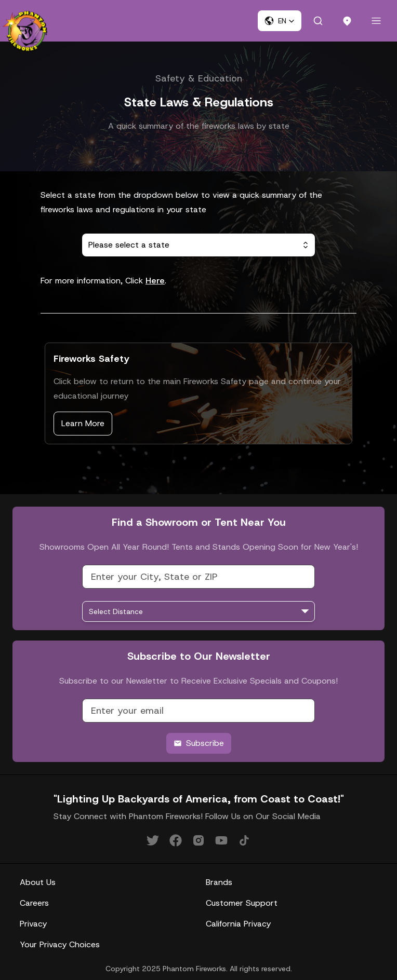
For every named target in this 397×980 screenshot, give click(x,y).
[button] (280, 21)
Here (155, 281)
